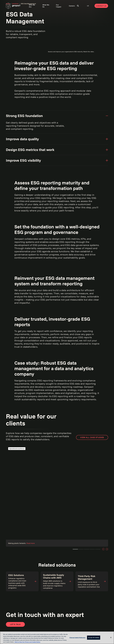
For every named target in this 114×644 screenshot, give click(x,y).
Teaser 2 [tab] (75, 549)
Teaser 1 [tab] (81, 549)
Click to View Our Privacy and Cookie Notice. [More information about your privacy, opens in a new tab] (27, 642)
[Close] (111, 638)
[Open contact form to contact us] (15, 624)
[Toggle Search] (78, 6)
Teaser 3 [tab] (87, 549)
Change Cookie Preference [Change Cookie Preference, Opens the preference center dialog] (77, 638)
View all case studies (92, 437)
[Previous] (103, 549)
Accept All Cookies (94, 638)
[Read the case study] (57, 496)
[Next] (107, 549)
